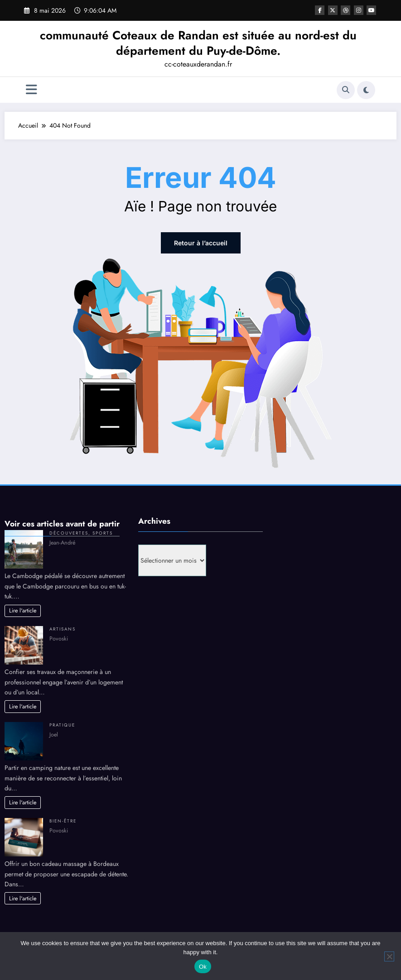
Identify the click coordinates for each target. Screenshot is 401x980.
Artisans (63, 629)
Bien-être (63, 821)
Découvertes (69, 533)
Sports (103, 533)
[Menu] (31, 90)
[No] (389, 956)
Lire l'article (23, 611)
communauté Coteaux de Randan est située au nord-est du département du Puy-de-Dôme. (198, 43)
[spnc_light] (366, 90)
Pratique (62, 725)
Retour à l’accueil (201, 243)
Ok (203, 967)
